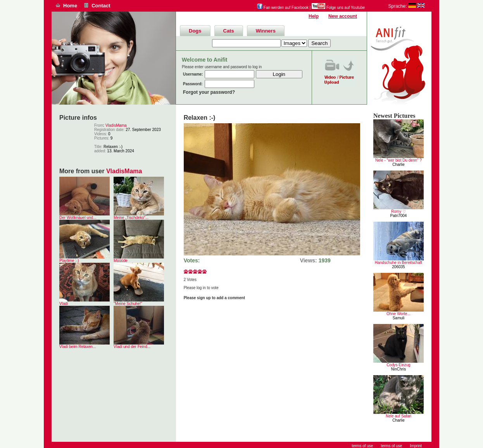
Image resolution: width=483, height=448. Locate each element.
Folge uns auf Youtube (338, 8)
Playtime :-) (69, 261)
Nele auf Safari (398, 416)
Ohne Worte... (398, 314)
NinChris (398, 369)
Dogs (195, 31)
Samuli (399, 318)
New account (343, 16)
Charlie (398, 165)
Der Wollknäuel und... (78, 218)
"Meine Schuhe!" (128, 304)
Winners (266, 31)
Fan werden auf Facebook (283, 8)
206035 (398, 267)
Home (70, 6)
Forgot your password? (209, 92)
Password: (193, 84)
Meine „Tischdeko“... (131, 218)
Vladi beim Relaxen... (78, 347)
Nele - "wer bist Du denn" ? (398, 160)
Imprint (416, 446)
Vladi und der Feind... (132, 347)
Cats (229, 31)
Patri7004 (399, 216)
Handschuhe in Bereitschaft (398, 263)
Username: (193, 74)
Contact (101, 6)
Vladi (64, 304)
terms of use (391, 446)
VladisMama (116, 125)
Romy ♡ (398, 211)
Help (314, 16)
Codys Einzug (398, 365)
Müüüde (121, 261)
